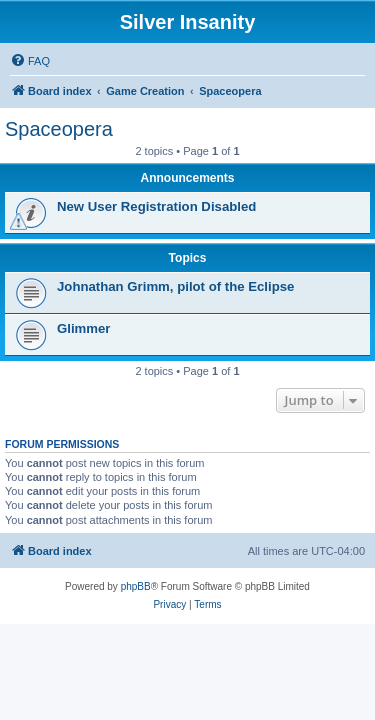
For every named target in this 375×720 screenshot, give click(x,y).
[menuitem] (30, 61)
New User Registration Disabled (156, 206)
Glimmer (84, 328)
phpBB (136, 586)
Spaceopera (59, 129)
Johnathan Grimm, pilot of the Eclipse (175, 286)
